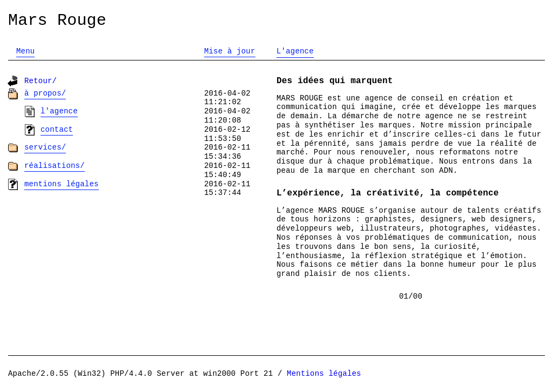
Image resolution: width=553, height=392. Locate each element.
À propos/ (45, 93)
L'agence (59, 111)
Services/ (45, 147)
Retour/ (41, 81)
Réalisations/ (55, 166)
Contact (57, 130)
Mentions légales (62, 184)
